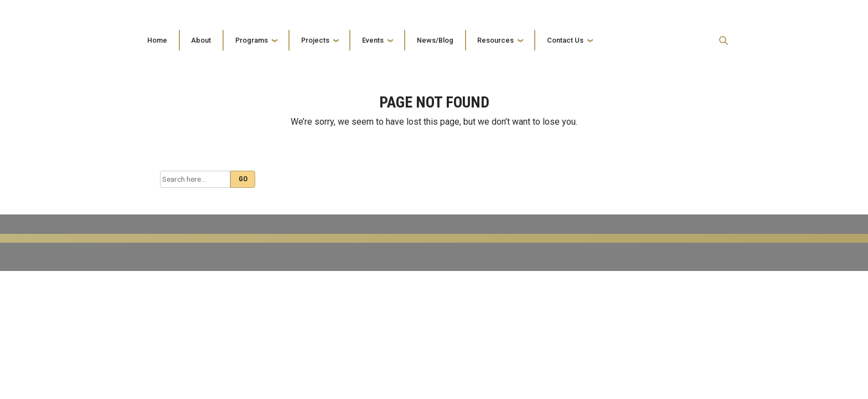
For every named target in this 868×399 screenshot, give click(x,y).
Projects (315, 40)
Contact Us (565, 40)
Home (157, 40)
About (201, 40)
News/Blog (435, 40)
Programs (252, 40)
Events (373, 40)
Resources (495, 40)
